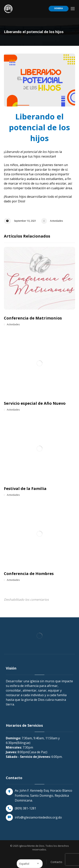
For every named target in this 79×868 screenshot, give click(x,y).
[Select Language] (30, 864)
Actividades (56, 221)
